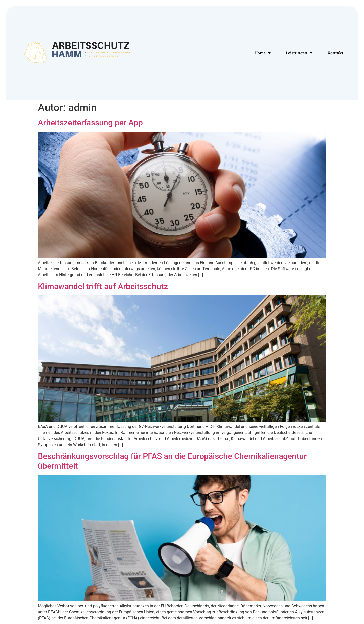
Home (263, 53)
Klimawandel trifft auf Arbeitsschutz (103, 286)
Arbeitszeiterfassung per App (90, 123)
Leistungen (299, 53)
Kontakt (335, 53)
